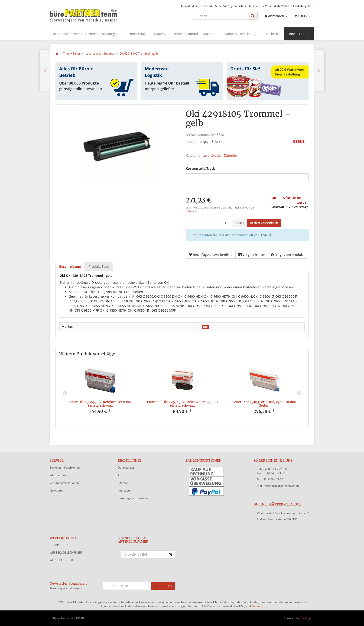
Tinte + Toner (299, 34)
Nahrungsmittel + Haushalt (196, 34)
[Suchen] (220, 16)
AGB (121, 475)
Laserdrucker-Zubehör (220, 155)
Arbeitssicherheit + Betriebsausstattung (85, 34)
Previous (65, 393)
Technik (273, 34)
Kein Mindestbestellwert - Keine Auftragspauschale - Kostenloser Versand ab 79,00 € (236, 6)
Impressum (125, 491)
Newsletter (57, 491)
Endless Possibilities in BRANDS (277, 519)
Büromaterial (136, 34)
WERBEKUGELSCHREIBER (66, 553)
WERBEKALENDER (61, 560)
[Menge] (209, 223)
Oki (205, 327)
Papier (160, 34)
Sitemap (123, 483)
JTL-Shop (305, 618)
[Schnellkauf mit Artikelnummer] (144, 554)
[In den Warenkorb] (264, 223)
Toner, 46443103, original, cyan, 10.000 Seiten (264, 404)
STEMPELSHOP (59, 545)
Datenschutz (126, 468)
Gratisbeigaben (303, 6)
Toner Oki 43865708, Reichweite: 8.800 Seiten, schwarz (100, 404)
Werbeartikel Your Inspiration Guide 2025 (284, 513)
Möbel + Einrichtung (242, 34)
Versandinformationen (64, 483)
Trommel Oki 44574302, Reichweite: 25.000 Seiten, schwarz (182, 404)
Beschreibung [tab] (70, 266)
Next (299, 393)
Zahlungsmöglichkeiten (65, 468)
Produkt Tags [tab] (99, 266)
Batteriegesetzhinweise (133, 498)
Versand (192, 211)
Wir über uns (58, 475)
